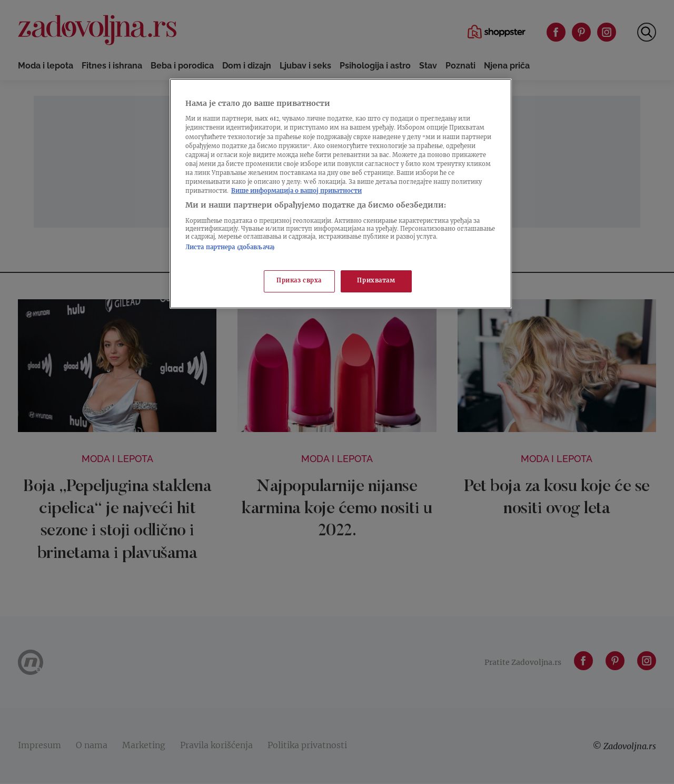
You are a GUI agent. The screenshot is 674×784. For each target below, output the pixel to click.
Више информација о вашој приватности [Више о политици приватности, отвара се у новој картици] (296, 192)
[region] (341, 194)
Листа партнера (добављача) (230, 248)
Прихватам (376, 281)
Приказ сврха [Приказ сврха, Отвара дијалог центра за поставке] (299, 281)
